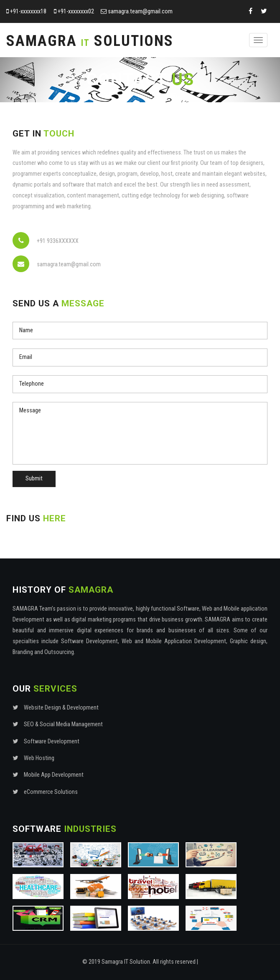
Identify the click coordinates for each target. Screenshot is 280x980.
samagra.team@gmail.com (140, 11)
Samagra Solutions (90, 41)
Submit (34, 479)
